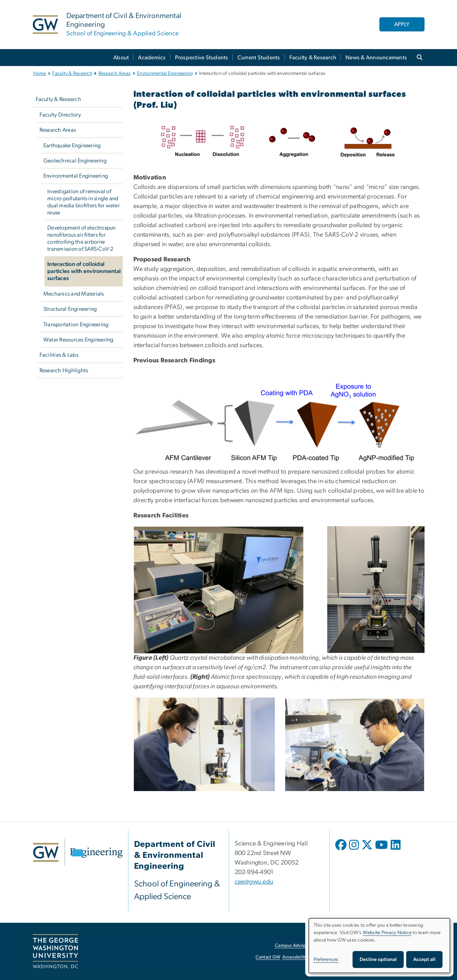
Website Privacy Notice (387, 933)
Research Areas (115, 73)
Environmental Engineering (165, 73)
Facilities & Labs (59, 355)
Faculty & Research (313, 58)
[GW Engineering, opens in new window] (78, 852)
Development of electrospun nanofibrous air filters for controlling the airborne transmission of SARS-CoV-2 (82, 238)
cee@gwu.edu (254, 882)
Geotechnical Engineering (75, 161)
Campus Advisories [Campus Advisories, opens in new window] (294, 946)
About (121, 58)
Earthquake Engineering (72, 145)
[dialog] (379, 946)
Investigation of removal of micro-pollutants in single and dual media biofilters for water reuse (83, 202)
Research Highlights (64, 370)
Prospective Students (202, 58)
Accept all (424, 960)
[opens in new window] (342, 850)
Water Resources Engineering (79, 340)
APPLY (402, 24)
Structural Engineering (70, 309)
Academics (152, 58)
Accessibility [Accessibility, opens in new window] (295, 957)
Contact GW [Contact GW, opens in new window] (268, 957)
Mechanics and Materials (74, 294)
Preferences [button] (326, 960)
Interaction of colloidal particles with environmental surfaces (84, 271)
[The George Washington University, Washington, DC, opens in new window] (55, 951)
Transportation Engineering (76, 325)
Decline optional (378, 960)
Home (40, 73)
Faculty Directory (60, 115)
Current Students (259, 58)
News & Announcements (376, 58)
